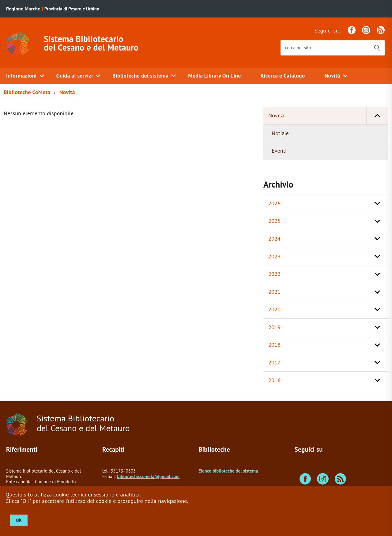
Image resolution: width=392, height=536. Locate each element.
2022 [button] (274, 274)
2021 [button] (274, 292)
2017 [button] (274, 362)
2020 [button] (274, 309)
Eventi (279, 151)
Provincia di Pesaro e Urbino (72, 9)
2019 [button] (274, 327)
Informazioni (21, 76)
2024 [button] (274, 239)
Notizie (280, 133)
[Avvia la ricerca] (377, 48)
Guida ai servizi (75, 76)
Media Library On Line (214, 76)
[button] (377, 116)
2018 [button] (274, 345)
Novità (332, 76)
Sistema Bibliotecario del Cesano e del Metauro (91, 43)
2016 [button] (274, 380)
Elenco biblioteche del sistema (228, 471)
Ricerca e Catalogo (283, 76)
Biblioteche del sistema (140, 76)
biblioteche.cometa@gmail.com (148, 476)
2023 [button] (274, 256)
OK (19, 520)
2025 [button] (274, 221)
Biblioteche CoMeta (27, 92)
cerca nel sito (298, 48)
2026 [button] (274, 203)
